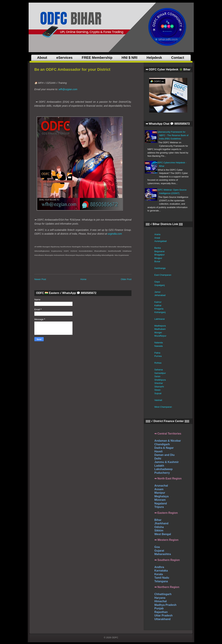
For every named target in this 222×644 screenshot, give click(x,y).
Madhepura (160, 326)
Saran (157, 376)
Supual (158, 393)
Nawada (159, 346)
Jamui (157, 292)
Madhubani (160, 329)
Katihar (158, 305)
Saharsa (159, 370)
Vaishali (158, 400)
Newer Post (40, 279)
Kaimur (158, 302)
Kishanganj (160, 312)
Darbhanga (160, 268)
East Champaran (163, 275)
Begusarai (159, 251)
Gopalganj (159, 285)
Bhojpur (158, 258)
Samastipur (160, 373)
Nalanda (159, 343)
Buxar (157, 261)
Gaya (157, 282)
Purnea (158, 356)
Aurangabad (161, 241)
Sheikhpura (160, 380)
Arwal (157, 238)
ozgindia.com (115, 234)
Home (84, 279)
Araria (157, 234)
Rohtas (158, 363)
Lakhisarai (159, 319)
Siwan (157, 390)
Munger (158, 332)
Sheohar (159, 383)
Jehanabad (160, 295)
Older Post (126, 279)
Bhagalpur (159, 255)
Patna (157, 353)
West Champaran (163, 407)
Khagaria (159, 309)
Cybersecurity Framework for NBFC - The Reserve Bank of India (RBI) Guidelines (172, 135)
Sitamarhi (159, 387)
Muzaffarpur (160, 336)
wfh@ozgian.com (68, 89)
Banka (158, 248)
